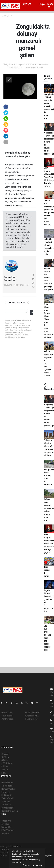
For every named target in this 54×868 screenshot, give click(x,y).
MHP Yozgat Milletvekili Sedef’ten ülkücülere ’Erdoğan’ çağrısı (49, 177)
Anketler (5, 824)
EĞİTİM (5, 767)
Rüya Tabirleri (7, 830)
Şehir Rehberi (7, 808)
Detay (26, 865)
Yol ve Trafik (7, 786)
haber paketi (6, 859)
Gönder (32, 312)
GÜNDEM (5, 757)
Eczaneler (6, 792)
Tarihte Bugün (8, 798)
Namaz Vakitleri (8, 789)
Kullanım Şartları (32, 713)
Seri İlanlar (6, 805)
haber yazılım (6, 862)
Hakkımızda (7, 713)
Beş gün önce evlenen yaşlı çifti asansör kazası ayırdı (48, 638)
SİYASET (27, 4)
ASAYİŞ (5, 770)
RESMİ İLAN (7, 763)
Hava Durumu (7, 783)
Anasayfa (6, 16)
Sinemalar (6, 802)
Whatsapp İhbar (32, 716)
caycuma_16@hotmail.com (16, 285)
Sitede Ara (6, 821)
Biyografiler (7, 827)
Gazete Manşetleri (10, 811)
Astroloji (5, 833)
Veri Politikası (7, 719)
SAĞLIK (5, 760)
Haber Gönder (31, 719)
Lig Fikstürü (6, 795)
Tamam (37, 865)
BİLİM (4, 773)
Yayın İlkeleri (7, 716)
